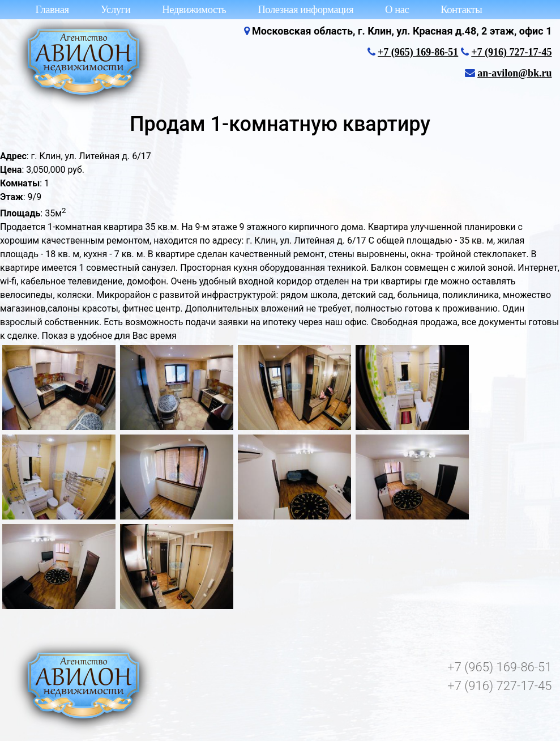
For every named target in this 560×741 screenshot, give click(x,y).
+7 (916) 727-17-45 (511, 52)
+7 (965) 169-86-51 (418, 52)
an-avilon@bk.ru (514, 73)
